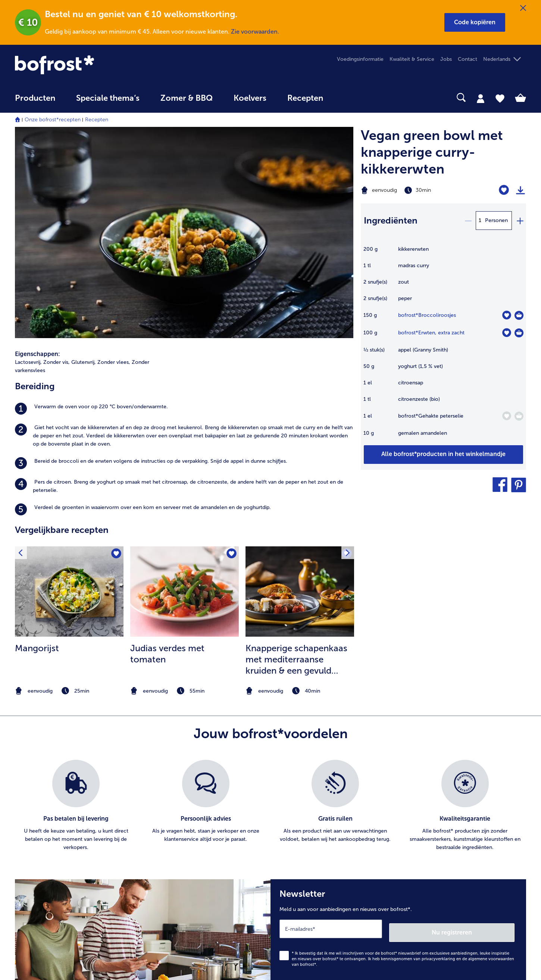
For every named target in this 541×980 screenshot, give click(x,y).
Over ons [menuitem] (297, 830)
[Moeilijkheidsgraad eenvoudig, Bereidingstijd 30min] (415, 190)
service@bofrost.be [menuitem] (43, 814)
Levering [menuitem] (160, 854)
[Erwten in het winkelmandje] (519, 333)
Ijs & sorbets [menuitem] (436, 806)
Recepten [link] (305, 98)
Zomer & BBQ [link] (187, 98)
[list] (270, 602)
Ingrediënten (391, 220)
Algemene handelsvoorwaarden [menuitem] (324, 818)
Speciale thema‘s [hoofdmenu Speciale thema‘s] (108, 98)
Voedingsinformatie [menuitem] (360, 59)
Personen (496, 220)
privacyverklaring (438, 751)
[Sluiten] (523, 8)
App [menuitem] (290, 866)
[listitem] (184, 205)
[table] (443, 345)
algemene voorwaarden (491, 751)
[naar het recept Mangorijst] (69, 388)
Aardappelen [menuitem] (436, 818)
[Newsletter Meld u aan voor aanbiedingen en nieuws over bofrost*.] (398, 727)
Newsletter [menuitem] (164, 842)
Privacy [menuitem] (294, 842)
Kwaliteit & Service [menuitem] (412, 59)
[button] (475, 22)
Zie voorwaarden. (255, 32)
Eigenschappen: (37, 151)
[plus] (520, 221)
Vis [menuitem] (425, 842)
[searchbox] (349, 98)
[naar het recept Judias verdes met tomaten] (184, 388)
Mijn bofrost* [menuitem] (36, 790)
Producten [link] (35, 98)
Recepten (97, 120)
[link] (92, 65)
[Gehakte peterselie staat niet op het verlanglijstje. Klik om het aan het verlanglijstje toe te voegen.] (506, 416)
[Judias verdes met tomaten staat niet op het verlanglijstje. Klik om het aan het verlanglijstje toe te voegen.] (231, 351)
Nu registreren (485, 725)
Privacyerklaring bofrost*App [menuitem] (320, 854)
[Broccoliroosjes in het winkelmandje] (519, 315)
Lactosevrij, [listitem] (28, 159)
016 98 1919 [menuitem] (35, 826)
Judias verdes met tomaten (167, 450)
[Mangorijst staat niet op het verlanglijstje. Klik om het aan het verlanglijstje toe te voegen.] (115, 351)
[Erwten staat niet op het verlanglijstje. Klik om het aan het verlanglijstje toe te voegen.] (506, 333)
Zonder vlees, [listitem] (114, 159)
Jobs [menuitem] (446, 59)
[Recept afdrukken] (520, 190)
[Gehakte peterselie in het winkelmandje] (519, 416)
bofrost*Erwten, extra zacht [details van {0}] (431, 333)
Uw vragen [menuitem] (163, 866)
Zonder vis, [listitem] (57, 159)
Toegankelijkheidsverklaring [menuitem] (318, 890)
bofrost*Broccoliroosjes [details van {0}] (427, 315)
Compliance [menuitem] (300, 878)
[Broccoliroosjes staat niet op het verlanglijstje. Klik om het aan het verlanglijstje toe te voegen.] (506, 315)
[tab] (481, 98)
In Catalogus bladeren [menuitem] (176, 818)
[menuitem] (35, 102)
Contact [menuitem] (467, 59)
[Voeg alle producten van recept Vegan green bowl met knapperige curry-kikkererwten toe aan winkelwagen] (443, 455)
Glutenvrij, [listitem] (84, 159)
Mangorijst (37, 445)
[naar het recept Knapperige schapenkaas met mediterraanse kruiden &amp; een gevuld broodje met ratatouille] (300, 388)
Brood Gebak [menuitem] (437, 854)
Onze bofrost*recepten (53, 120)
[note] (69, 488)
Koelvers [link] (250, 98)
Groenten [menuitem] (433, 830)
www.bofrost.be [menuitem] (40, 802)
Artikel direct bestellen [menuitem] (177, 830)
